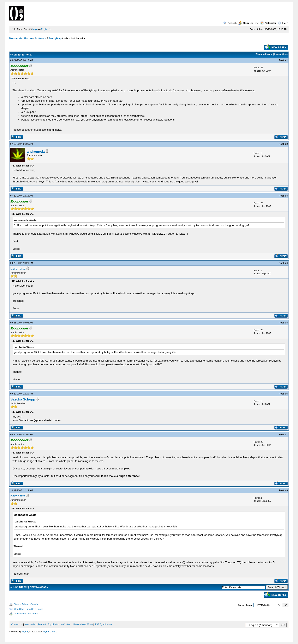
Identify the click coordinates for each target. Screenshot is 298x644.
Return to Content (62, 624)
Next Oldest (20, 587)
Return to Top (44, 624)
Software (41, 38)
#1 (286, 60)
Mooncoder (30, 624)
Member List (249, 23)
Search (230, 23)
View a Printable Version (27, 604)
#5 (286, 323)
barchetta (18, 269)
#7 (286, 434)
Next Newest (38, 587)
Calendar (268, 23)
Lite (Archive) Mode (83, 624)
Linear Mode (281, 54)
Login (35, 29)
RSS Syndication (103, 624)
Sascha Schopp (23, 399)
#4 (286, 263)
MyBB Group (50, 632)
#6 (286, 394)
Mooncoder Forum (21, 38)
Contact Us (17, 624)
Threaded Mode (264, 54)
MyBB (25, 632)
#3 (286, 196)
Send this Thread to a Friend (29, 609)
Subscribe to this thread (26, 614)
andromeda (36, 151)
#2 (286, 144)
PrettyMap (55, 38)
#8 (286, 490)
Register (45, 29)
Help (283, 23)
